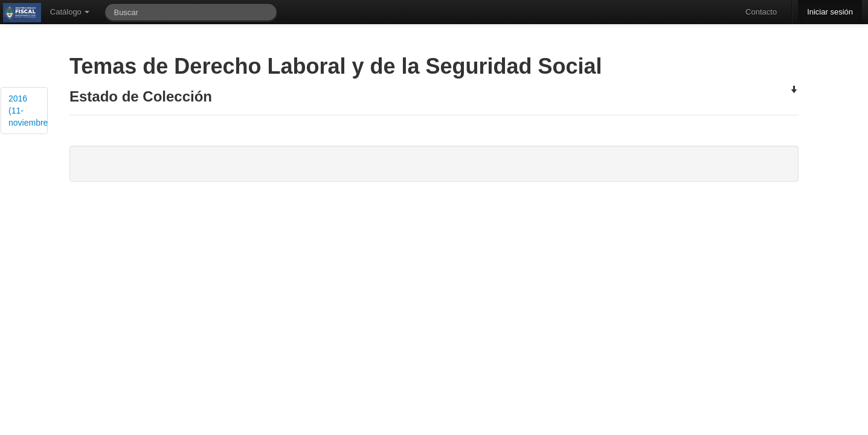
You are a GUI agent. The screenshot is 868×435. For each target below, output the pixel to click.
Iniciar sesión (830, 12)
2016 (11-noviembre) (28, 111)
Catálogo (70, 12)
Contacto (761, 12)
